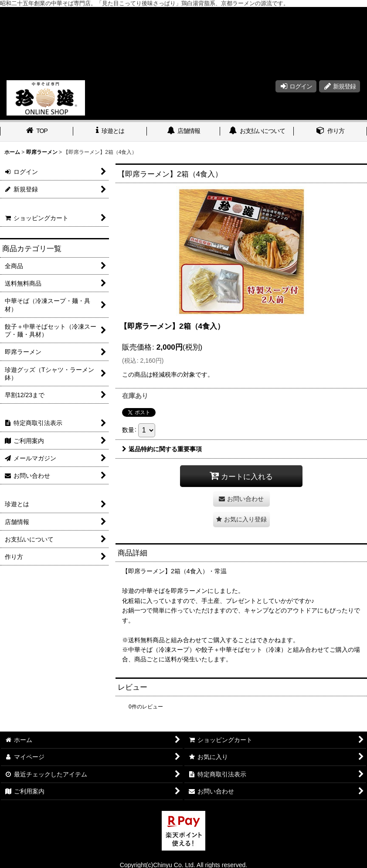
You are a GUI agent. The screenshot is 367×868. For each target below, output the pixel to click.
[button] (241, 519)
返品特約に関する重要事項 (162, 449)
